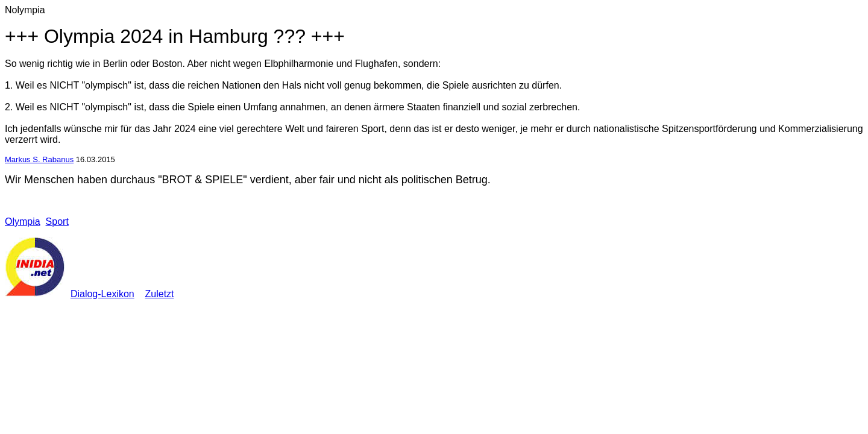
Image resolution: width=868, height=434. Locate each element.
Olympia (23, 222)
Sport (57, 222)
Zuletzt (160, 294)
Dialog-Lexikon (102, 294)
